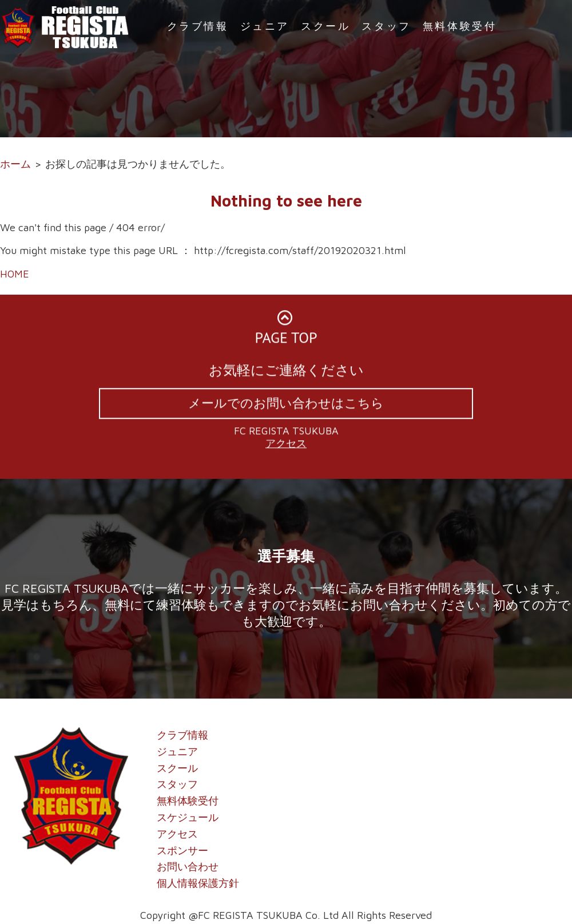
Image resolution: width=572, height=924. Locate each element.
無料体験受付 (460, 26)
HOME (15, 274)
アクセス (286, 445)
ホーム (15, 164)
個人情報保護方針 (198, 883)
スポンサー (182, 850)
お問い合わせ (188, 867)
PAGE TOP (286, 331)
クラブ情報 (198, 26)
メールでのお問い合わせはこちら (286, 405)
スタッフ (386, 26)
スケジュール (188, 817)
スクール (325, 26)
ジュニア (265, 26)
